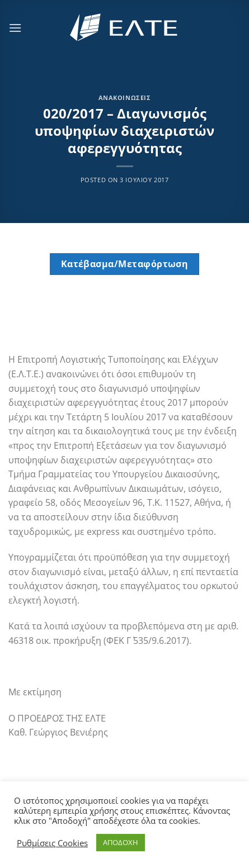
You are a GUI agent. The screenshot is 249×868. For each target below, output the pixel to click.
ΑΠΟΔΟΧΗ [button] (121, 842)
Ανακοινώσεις (125, 98)
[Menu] (15, 28)
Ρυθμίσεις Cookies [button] (52, 843)
